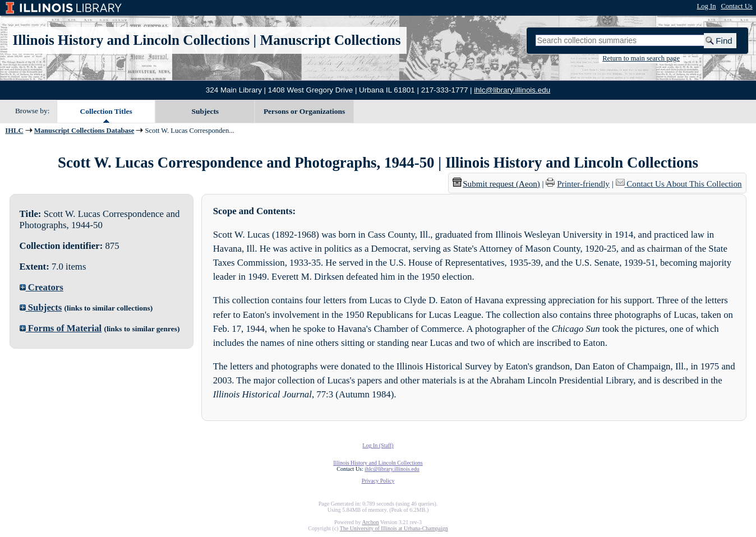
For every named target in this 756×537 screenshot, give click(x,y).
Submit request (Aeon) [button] (496, 184)
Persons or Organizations (304, 111)
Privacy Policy (378, 481)
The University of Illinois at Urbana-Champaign (394, 528)
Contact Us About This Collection (684, 184)
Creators (42, 287)
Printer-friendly (583, 184)
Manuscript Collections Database (84, 131)
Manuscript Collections (330, 40)
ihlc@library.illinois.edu (512, 90)
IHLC (14, 131)
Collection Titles (106, 111)
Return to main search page (641, 58)
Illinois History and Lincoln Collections (132, 40)
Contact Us (736, 6)
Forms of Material (61, 328)
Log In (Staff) (378, 445)
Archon (370, 522)
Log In (707, 6)
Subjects (206, 111)
